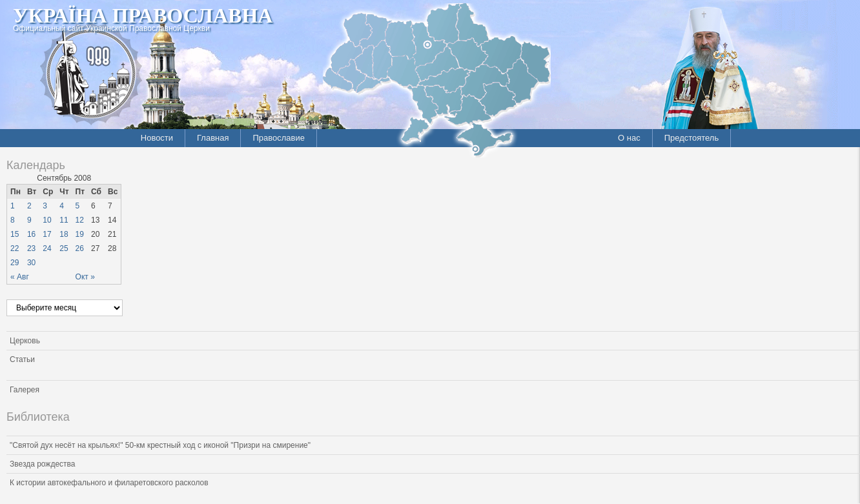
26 (80, 248)
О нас (629, 138)
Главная (213, 138)
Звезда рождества (42, 464)
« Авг (20, 277)
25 (64, 248)
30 (31, 263)
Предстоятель (692, 138)
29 (15, 263)
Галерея (25, 390)
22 (15, 248)
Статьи (22, 359)
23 (31, 248)
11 (64, 220)
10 (47, 220)
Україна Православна (143, 15)
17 (47, 234)
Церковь (25, 341)
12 (80, 220)
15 (15, 234)
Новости (157, 138)
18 (64, 234)
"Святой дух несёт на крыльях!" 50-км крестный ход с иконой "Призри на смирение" (160, 445)
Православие (278, 138)
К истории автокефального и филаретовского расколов (109, 483)
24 (47, 248)
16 (31, 234)
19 (80, 234)
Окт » (85, 277)
